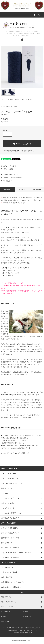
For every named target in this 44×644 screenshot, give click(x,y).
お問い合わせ (5, 621)
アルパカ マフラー (28, 100)
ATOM (30, 633)
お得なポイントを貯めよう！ (12, 587)
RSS (26, 633)
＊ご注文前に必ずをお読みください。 (19, 151)
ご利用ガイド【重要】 (9, 572)
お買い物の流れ (7, 577)
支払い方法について (14, 628)
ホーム (4, 100)
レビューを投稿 (6, 169)
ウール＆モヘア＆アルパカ (15, 100)
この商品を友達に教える (9, 174)
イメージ (22, 190)
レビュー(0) (37, 190)
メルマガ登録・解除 (17, 633)
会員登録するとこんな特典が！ (13, 582)
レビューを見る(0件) (8, 166)
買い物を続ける (6, 181)
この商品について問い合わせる (11, 178)
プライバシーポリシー (30, 630)
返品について (37, 628)
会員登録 (26, 612)
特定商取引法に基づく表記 (15, 630)
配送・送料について (26, 628)
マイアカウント (6, 612)
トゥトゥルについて (9, 567)
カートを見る (27, 617)
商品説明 (7, 190)
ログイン (4, 617)
